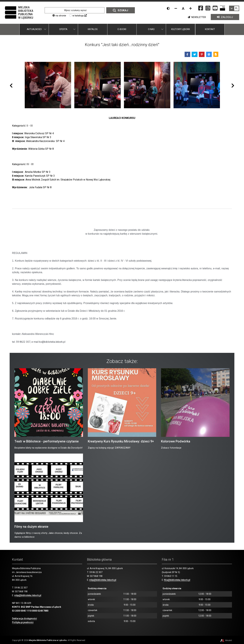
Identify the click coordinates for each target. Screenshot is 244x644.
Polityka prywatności (23, 622)
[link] (234, 8)
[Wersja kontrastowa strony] (168, 8)
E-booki (122, 29)
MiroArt (226, 640)
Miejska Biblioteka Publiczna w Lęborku (48, 640)
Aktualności (34, 29)
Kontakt (210, 29)
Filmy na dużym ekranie (31, 527)
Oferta (63, 29)
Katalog (93, 29)
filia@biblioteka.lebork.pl (177, 580)
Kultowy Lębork (181, 29)
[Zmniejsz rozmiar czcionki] (176, 8)
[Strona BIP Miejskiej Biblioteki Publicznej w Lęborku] (222, 8)
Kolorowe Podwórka (176, 441)
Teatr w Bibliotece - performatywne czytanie (47, 441)
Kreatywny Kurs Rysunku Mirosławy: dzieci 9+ (121, 441)
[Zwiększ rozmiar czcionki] (191, 8)
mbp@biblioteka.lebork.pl (28, 595)
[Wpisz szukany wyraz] (74, 10)
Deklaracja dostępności (24, 618)
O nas (151, 29)
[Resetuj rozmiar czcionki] (183, 8)
